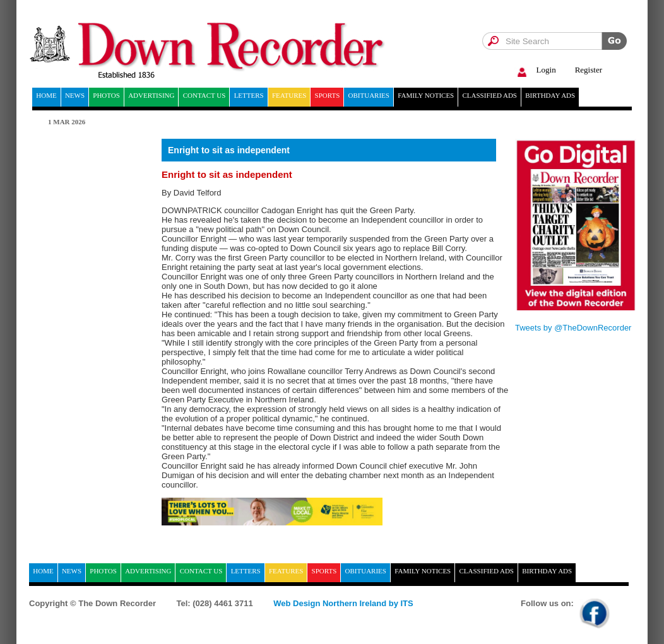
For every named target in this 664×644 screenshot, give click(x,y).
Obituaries (369, 95)
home (46, 95)
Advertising (151, 95)
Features (289, 95)
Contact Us (205, 95)
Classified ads (489, 95)
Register (589, 70)
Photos (106, 95)
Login (535, 70)
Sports (328, 95)
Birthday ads (550, 95)
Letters (249, 95)
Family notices (426, 95)
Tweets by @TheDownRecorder (573, 328)
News (75, 95)
